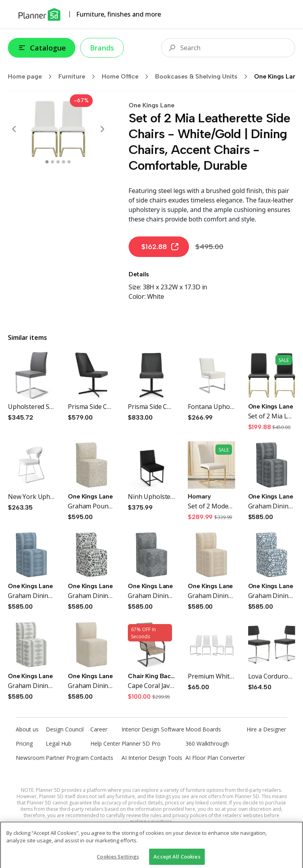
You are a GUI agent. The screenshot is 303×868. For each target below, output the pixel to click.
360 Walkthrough (207, 743)
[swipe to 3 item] (64, 162)
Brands (102, 48)
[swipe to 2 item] (58, 162)
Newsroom (30, 758)
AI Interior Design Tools (152, 758)
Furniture (79, 77)
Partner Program (67, 758)
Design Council (65, 729)
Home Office (128, 77)
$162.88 (160, 247)
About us (27, 729)
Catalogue (42, 48)
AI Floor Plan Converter (215, 758)
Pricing (24, 743)
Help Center (105, 743)
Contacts (102, 758)
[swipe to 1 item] (52, 162)
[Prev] (14, 129)
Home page (32, 77)
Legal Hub (59, 743)
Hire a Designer (266, 729)
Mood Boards (203, 729)
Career (99, 729)
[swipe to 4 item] (69, 162)
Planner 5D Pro (141, 743)
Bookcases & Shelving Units (204, 77)
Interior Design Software (153, 729)
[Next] (102, 129)
